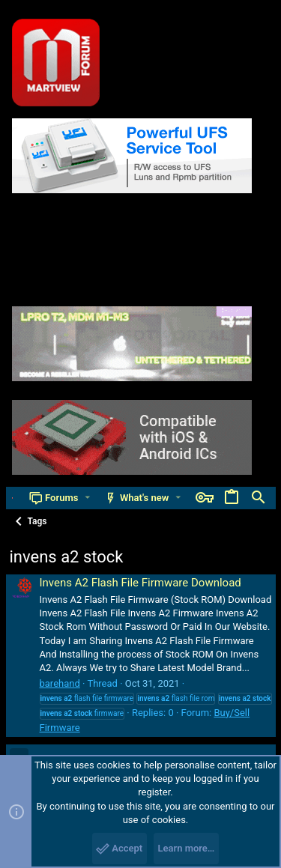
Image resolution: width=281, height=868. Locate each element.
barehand (60, 683)
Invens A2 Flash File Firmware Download (140, 583)
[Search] (259, 498)
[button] (87, 498)
